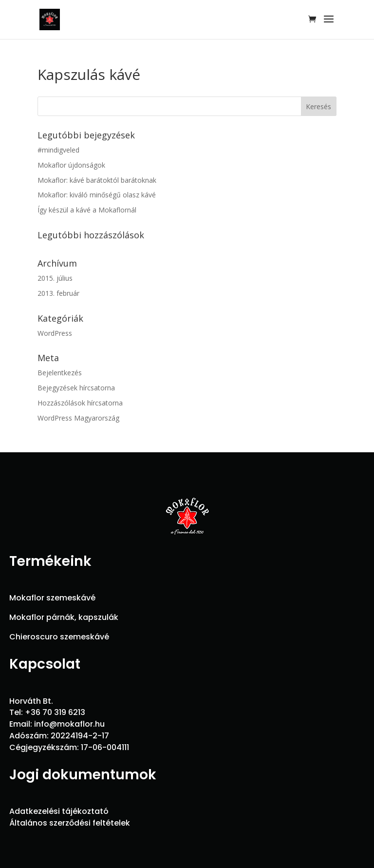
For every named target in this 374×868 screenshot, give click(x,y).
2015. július (55, 278)
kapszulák (98, 617)
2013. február (58, 293)
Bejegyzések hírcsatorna (76, 388)
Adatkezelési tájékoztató (59, 811)
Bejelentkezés (60, 373)
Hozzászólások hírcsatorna (80, 403)
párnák (60, 617)
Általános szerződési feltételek (70, 823)
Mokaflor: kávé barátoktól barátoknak (97, 180)
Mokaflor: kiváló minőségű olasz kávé (97, 195)
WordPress (55, 333)
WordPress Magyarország (78, 418)
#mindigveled (58, 150)
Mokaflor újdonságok (71, 165)
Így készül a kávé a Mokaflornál (87, 210)
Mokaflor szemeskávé (52, 598)
